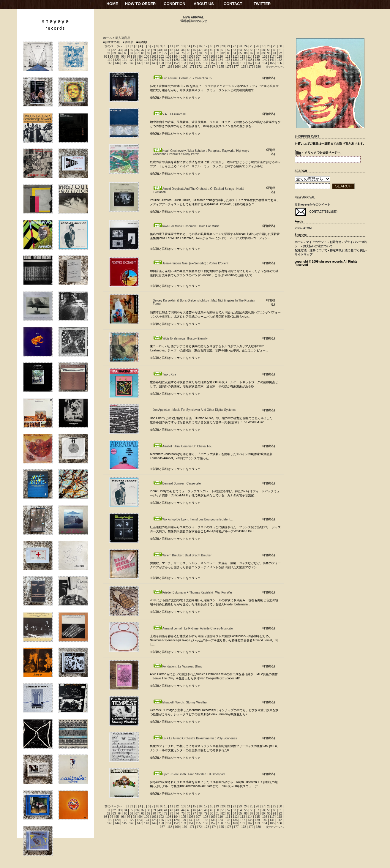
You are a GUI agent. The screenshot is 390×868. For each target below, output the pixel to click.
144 (117, 63)
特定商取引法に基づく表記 (348, 250)
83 (229, 53)
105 (183, 57)
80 (212, 53)
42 (172, 50)
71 (160, 53)
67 (137, 53)
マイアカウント (316, 242)
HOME (112, 4)
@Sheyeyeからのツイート (312, 205)
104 (176, 57)
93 (106, 57)
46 (194, 50)
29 (275, 46)
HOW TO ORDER (140, 4)
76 (188, 53)
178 (244, 67)
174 (214, 67)
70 (154, 53)
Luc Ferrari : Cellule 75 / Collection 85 (183, 78)
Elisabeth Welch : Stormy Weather (180, 702)
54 (240, 50)
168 (170, 67)
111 (228, 57)
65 (125, 53)
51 (223, 50)
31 (109, 50)
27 (263, 46)
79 (206, 53)
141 (272, 60)
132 (206, 60)
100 (147, 57)
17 (206, 46)
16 (200, 46)
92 (280, 53)
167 (162, 67)
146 (132, 63)
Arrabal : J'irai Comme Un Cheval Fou (183, 446)
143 (110, 63)
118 (279, 57)
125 (154, 60)
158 (221, 63)
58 (263, 50)
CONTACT (233, 4)
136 (235, 60)
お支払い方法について (318, 246)
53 (235, 50)
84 (235, 53)
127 (169, 60)
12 (177, 46)
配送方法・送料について (311, 250)
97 (128, 57)
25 (252, 46)
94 (112, 57)
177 (236, 67)
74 (177, 53)
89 (263, 53)
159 (228, 63)
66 (131, 53)
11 (172, 46)
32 (114, 50)
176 (229, 67)
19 (217, 46)
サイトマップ (304, 254)
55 (246, 50)
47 (200, 50)
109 (213, 57)
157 (213, 63)
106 (191, 57)
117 (272, 57)
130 (191, 60)
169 (177, 67)
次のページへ (275, 67)
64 (120, 53)
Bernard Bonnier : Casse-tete (177, 483)
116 (265, 57)
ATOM (308, 228)
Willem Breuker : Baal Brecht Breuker (182, 555)
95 (117, 57)
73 (172, 53)
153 (183, 63)
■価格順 (128, 42)
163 (257, 63)
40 (160, 50)
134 (221, 60)
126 (161, 60)
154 (191, 63)
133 (213, 60)
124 (147, 60)
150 (161, 63)
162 (250, 63)
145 (125, 63)
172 (199, 67)
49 (212, 50)
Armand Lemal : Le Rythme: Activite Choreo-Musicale (193, 628)
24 (246, 46)
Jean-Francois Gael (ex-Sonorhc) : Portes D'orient (191, 263)
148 (147, 63)
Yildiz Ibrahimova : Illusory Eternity (180, 338)
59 (269, 50)
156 (206, 63)
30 (280, 46)
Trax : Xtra (165, 374)
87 (252, 53)
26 (257, 46)
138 (250, 60)
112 (235, 57)
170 (185, 67)
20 (223, 46)
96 (123, 57)
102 (161, 57)
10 (166, 46)
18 (212, 46)
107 (198, 57)
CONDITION (175, 4)
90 (269, 53)
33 (120, 50)
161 (243, 63)
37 (143, 50)
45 (188, 50)
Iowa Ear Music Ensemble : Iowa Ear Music (186, 226)
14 (188, 46)
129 (183, 60)
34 (125, 50)
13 (183, 46)
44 (183, 50)
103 (169, 57)
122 (132, 60)
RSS (298, 228)
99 (140, 57)
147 (139, 63)
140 (265, 60)
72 (166, 53)
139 (257, 60)
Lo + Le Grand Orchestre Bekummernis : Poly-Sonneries (195, 738)
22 (235, 46)
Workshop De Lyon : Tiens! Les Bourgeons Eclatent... (193, 519)
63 (114, 53)
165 (272, 63)
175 (221, 67)
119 (110, 60)
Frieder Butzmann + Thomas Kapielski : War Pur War (193, 592)
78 (200, 53)
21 (229, 46)
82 (223, 53)
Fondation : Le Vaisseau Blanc (178, 666)
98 (134, 57)
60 (275, 50)
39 (154, 50)
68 (143, 53)
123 (139, 60)
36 (137, 50)
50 (217, 50)
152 (176, 63)
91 (275, 53)
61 (280, 50)
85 (240, 53)
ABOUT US (204, 4)
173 (207, 67)
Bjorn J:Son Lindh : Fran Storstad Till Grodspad (189, 774)
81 (217, 53)
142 (279, 60)
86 (246, 53)
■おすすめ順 (111, 42)
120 (117, 60)
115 (257, 57)
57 (257, 50)
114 (250, 57)
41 (166, 50)
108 (206, 57)
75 (183, 53)
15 (194, 46)
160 (235, 63)
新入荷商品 (123, 38)
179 (251, 67)
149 (154, 63)
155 (198, 63)
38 (149, 50)
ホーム (108, 38)
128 (176, 60)
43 (177, 50)
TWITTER (262, 4)
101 (154, 57)
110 (221, 57)
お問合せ (335, 242)
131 (198, 60)
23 (240, 46)
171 (192, 67)
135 (228, 60)
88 (257, 53)
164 (265, 63)
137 (243, 60)
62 (109, 53)
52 (229, 50)
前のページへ (113, 46)
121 (125, 60)
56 (252, 50)
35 (131, 50)
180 (258, 67)
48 (206, 50)
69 (149, 53)
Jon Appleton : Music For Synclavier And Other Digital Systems (194, 410)
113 (243, 57)
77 (194, 53)
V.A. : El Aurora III (169, 114)
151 (169, 63)
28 (269, 46)
